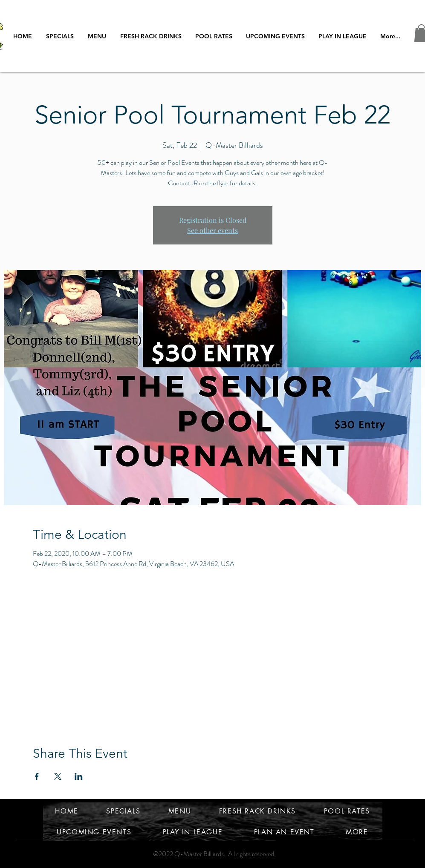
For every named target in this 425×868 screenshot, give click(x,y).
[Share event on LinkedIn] (79, 776)
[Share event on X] (58, 776)
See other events (212, 230)
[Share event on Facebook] (37, 776)
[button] (343, 36)
